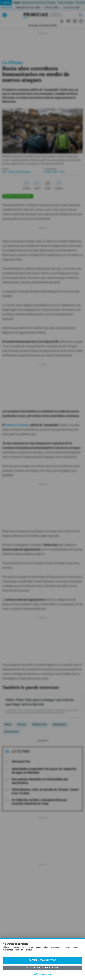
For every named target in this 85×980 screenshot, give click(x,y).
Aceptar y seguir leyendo (43, 960)
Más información (42, 975)
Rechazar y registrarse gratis (42, 968)
